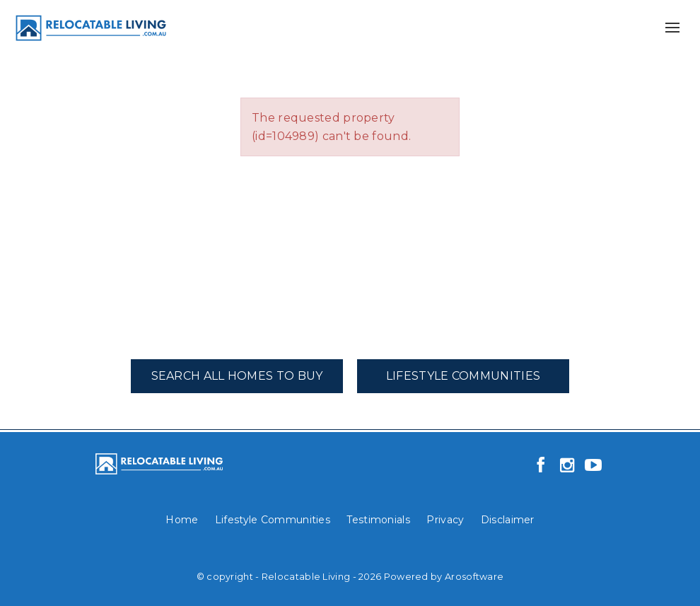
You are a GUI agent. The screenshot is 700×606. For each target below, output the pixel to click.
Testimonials (378, 520)
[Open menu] (672, 28)
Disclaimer (508, 520)
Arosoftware (474, 577)
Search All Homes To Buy (237, 376)
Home (182, 520)
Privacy (445, 520)
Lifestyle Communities (463, 376)
